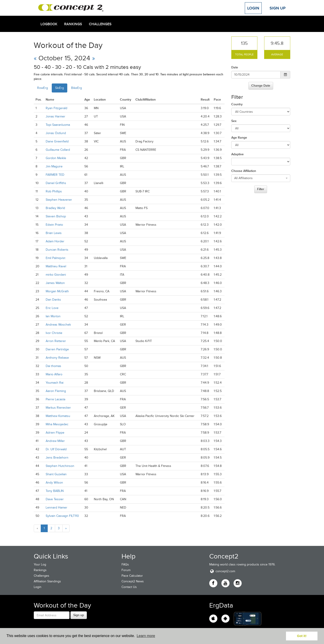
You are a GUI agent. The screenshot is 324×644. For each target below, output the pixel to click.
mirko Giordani (56, 275)
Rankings (73, 24)
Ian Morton (53, 316)
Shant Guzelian (56, 474)
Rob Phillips (54, 191)
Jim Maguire (54, 166)
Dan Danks (53, 300)
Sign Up (278, 8)
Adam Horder (55, 241)
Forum (126, 570)
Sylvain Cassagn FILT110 (62, 516)
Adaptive (237, 154)
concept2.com (222, 571)
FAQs (125, 564)
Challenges (100, 24)
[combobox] (261, 178)
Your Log (40, 564)
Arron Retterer (56, 341)
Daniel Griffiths (56, 183)
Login (253, 8)
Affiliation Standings (47, 581)
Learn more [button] (146, 636)
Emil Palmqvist (55, 258)
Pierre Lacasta (55, 399)
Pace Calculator (132, 576)
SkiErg (60, 88)
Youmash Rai (55, 383)
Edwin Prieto (54, 225)
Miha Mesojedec (57, 424)
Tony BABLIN (55, 491)
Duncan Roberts (57, 250)
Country (237, 104)
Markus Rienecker (58, 408)
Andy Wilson (54, 483)
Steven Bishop (56, 216)
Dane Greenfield (57, 141)
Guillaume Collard (58, 150)
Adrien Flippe (55, 433)
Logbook (49, 24)
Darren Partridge (57, 349)
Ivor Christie (54, 333)
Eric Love (52, 308)
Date (235, 67)
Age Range (239, 137)
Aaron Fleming (56, 391)
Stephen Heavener (59, 200)
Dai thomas (53, 366)
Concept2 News (133, 581)
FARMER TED (55, 175)
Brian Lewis (54, 233)
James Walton (55, 283)
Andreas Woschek (58, 325)
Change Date (261, 86)
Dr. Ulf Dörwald (56, 449)
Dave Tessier (55, 499)
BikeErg (76, 88)
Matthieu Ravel (56, 266)
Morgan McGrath (57, 291)
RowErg (43, 88)
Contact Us (129, 587)
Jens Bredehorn (57, 458)
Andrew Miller (55, 441)
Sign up (79, 615)
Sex (234, 121)
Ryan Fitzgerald (56, 108)
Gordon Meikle (56, 158)
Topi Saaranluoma (58, 125)
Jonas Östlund (56, 133)
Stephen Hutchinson (60, 466)
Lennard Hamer (56, 508)
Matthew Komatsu (58, 416)
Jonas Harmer (55, 116)
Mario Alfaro (54, 374)
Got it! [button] (302, 636)
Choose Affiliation (244, 171)
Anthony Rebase (57, 358)
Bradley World (55, 208)
